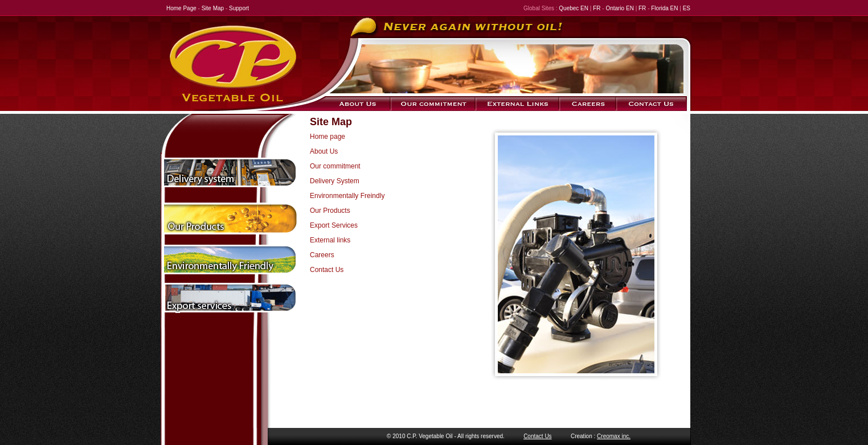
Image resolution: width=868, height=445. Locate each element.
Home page (327, 137)
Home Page (181, 8)
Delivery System (335, 181)
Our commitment (335, 166)
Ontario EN (619, 8)
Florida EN (664, 8)
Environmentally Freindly (347, 196)
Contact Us (327, 270)
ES (687, 8)
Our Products (330, 211)
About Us (324, 151)
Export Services (334, 225)
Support (239, 8)
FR (596, 8)
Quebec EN (574, 8)
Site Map (213, 8)
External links (330, 240)
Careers (322, 255)
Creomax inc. (614, 436)
